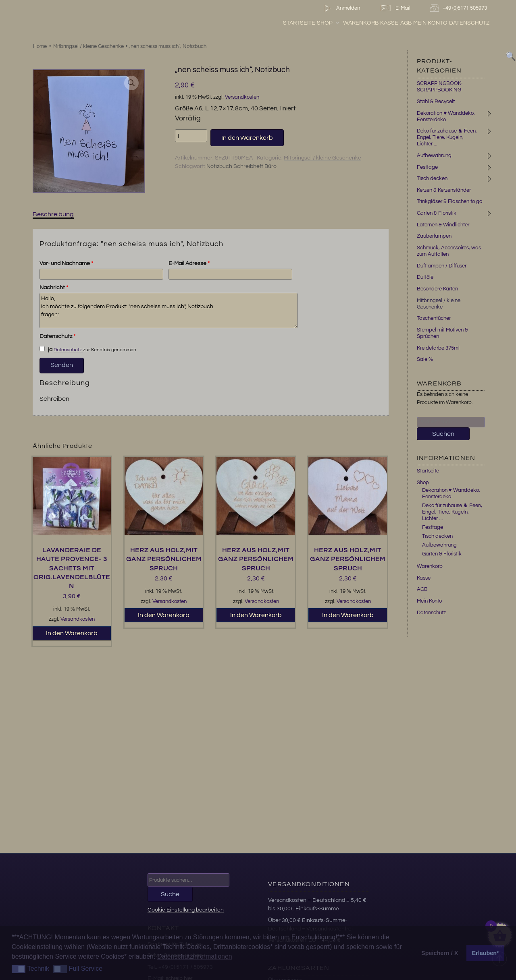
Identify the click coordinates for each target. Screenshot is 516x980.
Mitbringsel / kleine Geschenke (88, 46)
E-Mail (395, 8)
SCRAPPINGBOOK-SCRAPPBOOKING (440, 87)
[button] (131, 83)
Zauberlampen (434, 236)
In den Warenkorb (247, 138)
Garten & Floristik (437, 213)
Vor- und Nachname (66, 263)
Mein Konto (450, 24)
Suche (170, 894)
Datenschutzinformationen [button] (195, 956)
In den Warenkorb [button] (72, 633)
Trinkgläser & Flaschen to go (449, 201)
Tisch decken (432, 178)
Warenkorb (381, 24)
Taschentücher (434, 318)
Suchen (443, 434)
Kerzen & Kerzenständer (444, 190)
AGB (425, 24)
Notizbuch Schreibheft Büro (241, 166)
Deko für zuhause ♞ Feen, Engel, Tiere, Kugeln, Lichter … (452, 512)
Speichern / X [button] (440, 953)
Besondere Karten (437, 289)
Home (40, 46)
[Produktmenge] (191, 136)
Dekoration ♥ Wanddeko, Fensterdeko (451, 493)
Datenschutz (489, 24)
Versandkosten (242, 97)
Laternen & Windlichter (443, 225)
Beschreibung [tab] (53, 214)
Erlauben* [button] (486, 953)
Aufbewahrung (434, 155)
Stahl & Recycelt (436, 102)
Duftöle (425, 277)
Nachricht (54, 288)
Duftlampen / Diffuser (442, 266)
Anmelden (340, 8)
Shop (348, 24)
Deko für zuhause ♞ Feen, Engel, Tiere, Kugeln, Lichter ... (447, 137)
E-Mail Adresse (189, 263)
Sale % (425, 359)
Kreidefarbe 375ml (438, 348)
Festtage (427, 167)
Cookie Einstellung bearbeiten (186, 910)
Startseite (319, 24)
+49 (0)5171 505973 (459, 8)
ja (46, 349)
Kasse (409, 24)
